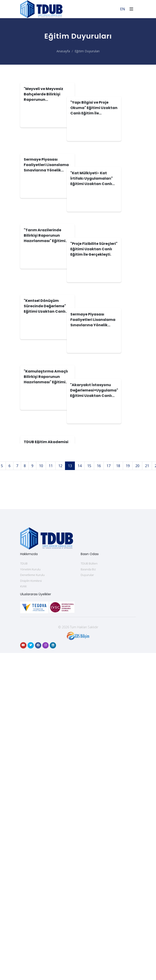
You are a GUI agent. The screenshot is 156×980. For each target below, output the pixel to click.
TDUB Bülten (89, 856)
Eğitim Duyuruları (87, 51)
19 (128, 758)
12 (60, 758)
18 (118, 758)
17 (108, 758)
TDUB (24, 856)
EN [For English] (123, 9)
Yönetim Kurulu (30, 861)
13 (70, 758)
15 (89, 758)
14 (80, 758)
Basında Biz (88, 861)
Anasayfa (63, 51)
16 (99, 758)
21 (147, 758)
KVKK (23, 879)
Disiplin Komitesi (31, 873)
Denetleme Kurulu (32, 867)
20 (137, 758)
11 (51, 758)
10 (41, 758)
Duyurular (87, 867)
